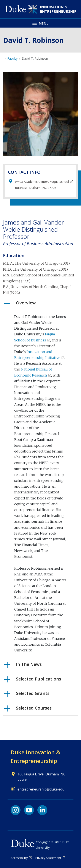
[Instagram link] (16, 810)
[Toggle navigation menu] (40, 23)
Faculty (12, 58)
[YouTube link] (29, 810)
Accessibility (19, 858)
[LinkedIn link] (42, 810)
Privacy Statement (48, 858)
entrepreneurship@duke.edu (41, 789)
